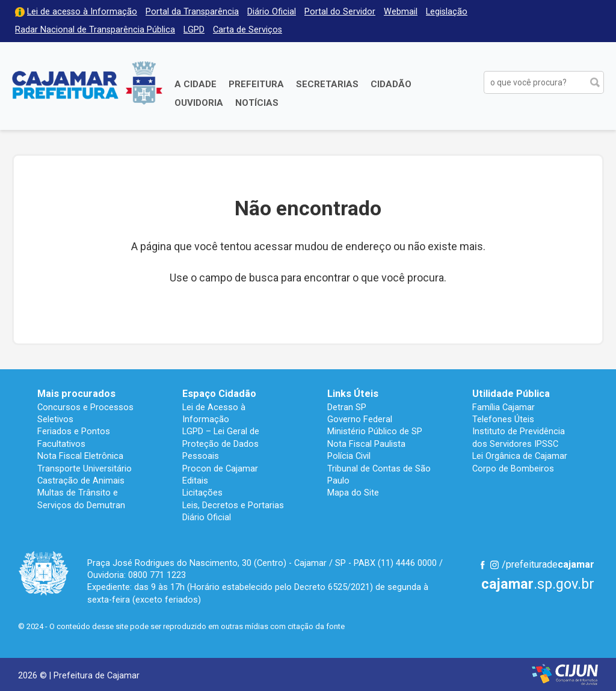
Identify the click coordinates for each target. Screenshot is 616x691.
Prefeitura (256, 84)
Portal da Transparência (192, 12)
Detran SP (347, 407)
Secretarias (327, 84)
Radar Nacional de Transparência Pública (95, 30)
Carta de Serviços (248, 30)
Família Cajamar (504, 407)
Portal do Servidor (340, 12)
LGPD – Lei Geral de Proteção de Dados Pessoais (221, 444)
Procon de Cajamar (220, 468)
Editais (195, 481)
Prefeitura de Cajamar (87, 83)
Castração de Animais (81, 481)
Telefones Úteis (503, 419)
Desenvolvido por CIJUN (565, 674)
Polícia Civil (349, 456)
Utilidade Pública (511, 394)
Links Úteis (353, 394)
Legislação (447, 12)
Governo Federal (360, 419)
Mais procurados (76, 394)
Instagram (494, 565)
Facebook (482, 565)
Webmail (401, 12)
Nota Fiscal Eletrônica (80, 456)
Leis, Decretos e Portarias (233, 505)
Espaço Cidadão (219, 394)
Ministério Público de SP (375, 431)
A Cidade (196, 84)
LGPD (194, 30)
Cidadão (391, 84)
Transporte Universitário (85, 468)
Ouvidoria (199, 103)
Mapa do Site (353, 493)
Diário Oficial (272, 12)
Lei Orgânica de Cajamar (520, 456)
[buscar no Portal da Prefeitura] (535, 82)
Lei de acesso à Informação (82, 12)
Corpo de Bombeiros (513, 468)
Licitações (202, 493)
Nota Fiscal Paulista (366, 444)
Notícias (257, 103)
